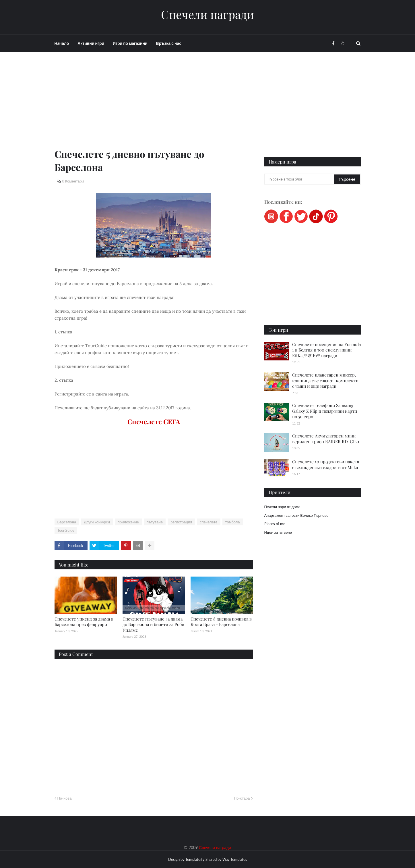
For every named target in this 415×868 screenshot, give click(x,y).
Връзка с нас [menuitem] (169, 43)
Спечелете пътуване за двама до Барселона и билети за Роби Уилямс (153, 624)
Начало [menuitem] (62, 43)
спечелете (209, 522)
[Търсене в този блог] (300, 179)
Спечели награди (207, 14)
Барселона (67, 522)
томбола (233, 522)
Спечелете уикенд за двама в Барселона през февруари (84, 622)
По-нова (65, 798)
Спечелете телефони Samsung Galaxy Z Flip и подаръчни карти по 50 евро (325, 411)
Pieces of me (275, 524)
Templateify (195, 859)
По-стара (242, 798)
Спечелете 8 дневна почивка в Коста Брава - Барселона (221, 622)
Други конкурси (97, 522)
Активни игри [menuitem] (91, 43)
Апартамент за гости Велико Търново (296, 515)
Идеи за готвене (278, 532)
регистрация (181, 522)
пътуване (155, 522)
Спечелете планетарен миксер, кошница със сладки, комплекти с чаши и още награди (325, 380)
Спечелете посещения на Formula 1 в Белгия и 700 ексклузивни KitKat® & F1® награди (326, 350)
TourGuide (66, 530)
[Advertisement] (154, 107)
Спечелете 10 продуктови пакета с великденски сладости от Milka (326, 464)
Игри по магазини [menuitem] (130, 43)
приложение (128, 522)
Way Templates (235, 859)
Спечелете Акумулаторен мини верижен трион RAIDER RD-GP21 (326, 439)
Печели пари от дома (282, 507)
